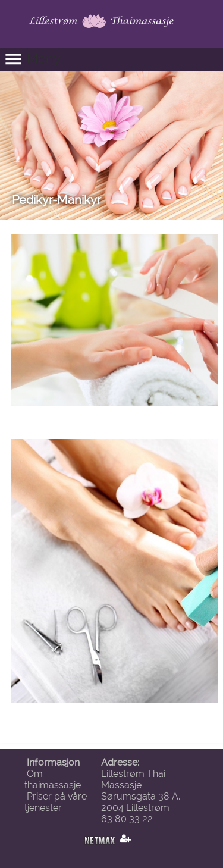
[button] (111, 59)
